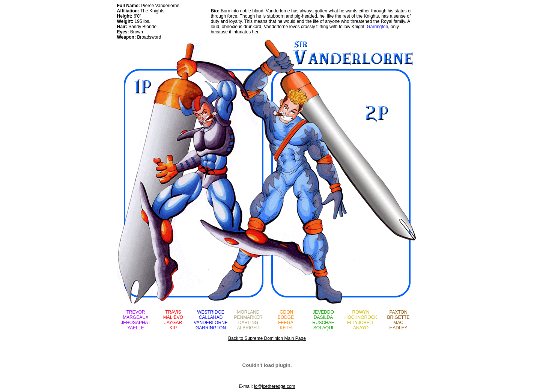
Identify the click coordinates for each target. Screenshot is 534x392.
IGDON (286, 312)
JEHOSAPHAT (136, 323)
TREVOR (135, 312)
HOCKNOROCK (361, 317)
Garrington (378, 27)
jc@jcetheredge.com (275, 386)
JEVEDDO (323, 312)
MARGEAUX (136, 317)
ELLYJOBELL (361, 323)
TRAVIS (173, 312)
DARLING (248, 323)
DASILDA (323, 317)
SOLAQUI (323, 328)
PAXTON (398, 312)
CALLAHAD (211, 317)
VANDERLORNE (211, 323)
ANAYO (361, 328)
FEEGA (286, 323)
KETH (286, 328)
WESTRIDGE (211, 312)
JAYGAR (173, 323)
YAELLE (135, 328)
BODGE (286, 317)
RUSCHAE (323, 323)
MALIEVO (173, 317)
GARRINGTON (211, 328)
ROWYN (361, 312)
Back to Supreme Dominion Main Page (267, 338)
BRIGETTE (398, 317)
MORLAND (248, 312)
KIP (173, 328)
